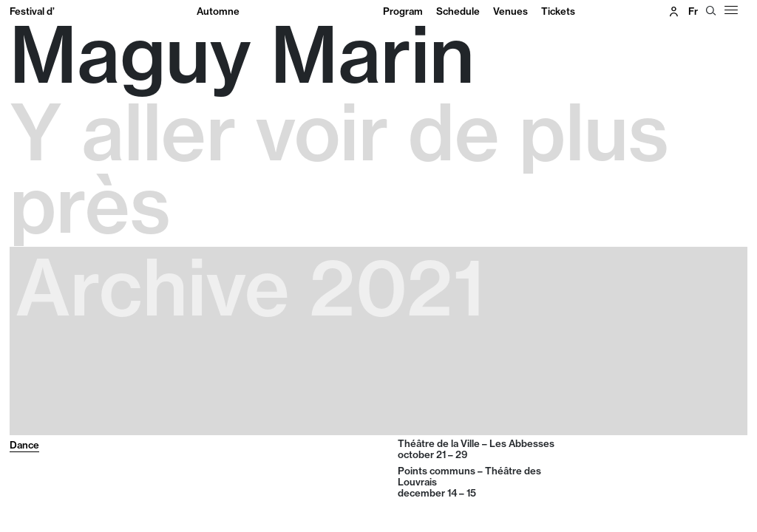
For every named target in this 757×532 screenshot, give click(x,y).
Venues (510, 11)
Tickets (558, 11)
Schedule (458, 11)
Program (403, 11)
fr (693, 11)
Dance (24, 445)
